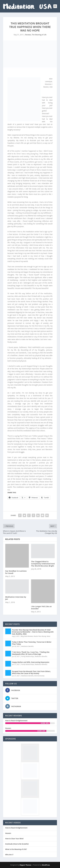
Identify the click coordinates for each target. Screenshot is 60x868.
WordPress (46, 865)
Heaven (8, 728)
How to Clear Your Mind (14, 839)
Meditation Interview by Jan (16, 598)
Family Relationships (28, 656)
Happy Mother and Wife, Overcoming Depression (31, 662)
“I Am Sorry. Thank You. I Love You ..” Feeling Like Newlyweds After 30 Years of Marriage (31, 653)
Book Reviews (29, 636)
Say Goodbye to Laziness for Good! (16, 572)
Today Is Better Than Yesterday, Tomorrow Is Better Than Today (32, 643)
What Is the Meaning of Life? (16, 849)
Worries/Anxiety (39, 676)
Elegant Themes (25, 865)
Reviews (28, 35)
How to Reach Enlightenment (16, 721)
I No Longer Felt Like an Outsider (41, 607)
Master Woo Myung (40, 636)
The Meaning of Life (39, 35)
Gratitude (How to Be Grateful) (17, 844)
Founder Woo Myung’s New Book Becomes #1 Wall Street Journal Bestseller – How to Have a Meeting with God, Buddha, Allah (33, 632)
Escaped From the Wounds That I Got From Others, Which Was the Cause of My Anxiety (31, 672)
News (48, 636)
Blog (22, 636)
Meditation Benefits (27, 646)
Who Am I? (9, 855)
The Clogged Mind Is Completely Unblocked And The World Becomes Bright (43, 564)
